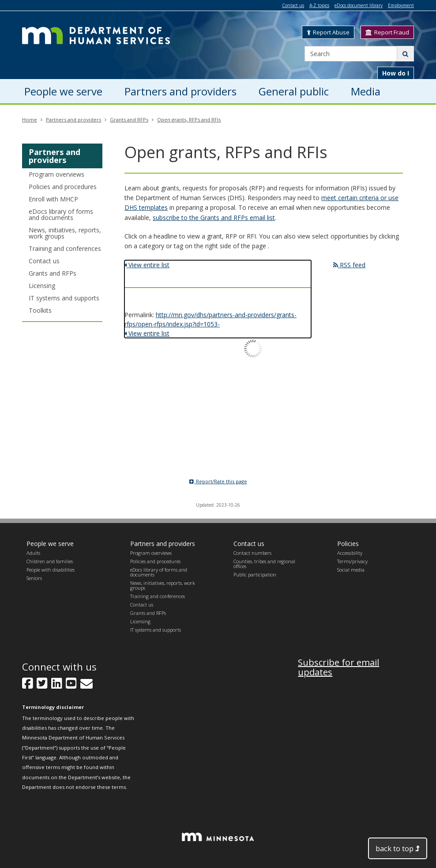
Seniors (34, 578)
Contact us (293, 5)
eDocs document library (359, 5)
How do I (396, 73)
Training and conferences (65, 248)
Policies (348, 544)
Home (30, 119)
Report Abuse (328, 32)
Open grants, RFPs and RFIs (189, 119)
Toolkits (40, 310)
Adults (33, 553)
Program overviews (56, 174)
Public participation (255, 574)
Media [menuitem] (366, 91)
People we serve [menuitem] (63, 91)
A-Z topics (319, 5)
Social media (351, 570)
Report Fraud (387, 32)
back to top (398, 848)
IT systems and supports (64, 298)
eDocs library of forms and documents (61, 214)
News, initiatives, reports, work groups (65, 233)
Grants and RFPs (129, 119)
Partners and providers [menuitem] (180, 91)
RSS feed (349, 265)
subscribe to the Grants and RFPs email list (214, 218)
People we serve (50, 544)
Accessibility (350, 553)
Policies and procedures (63, 187)
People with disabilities (51, 570)
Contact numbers (252, 553)
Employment (401, 5)
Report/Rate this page (218, 481)
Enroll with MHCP (53, 199)
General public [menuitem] (294, 91)
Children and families (50, 561)
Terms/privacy (352, 561)
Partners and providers (73, 119)
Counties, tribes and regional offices (264, 564)
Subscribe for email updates (338, 667)
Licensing (42, 286)
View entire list (147, 265)
